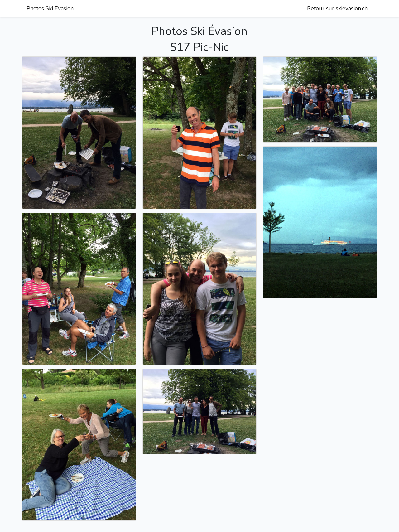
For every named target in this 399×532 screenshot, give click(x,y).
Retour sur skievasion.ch (337, 8)
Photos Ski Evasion (50, 8)
